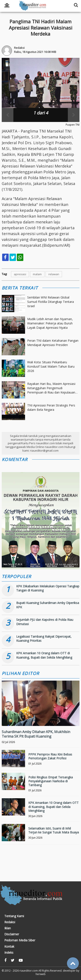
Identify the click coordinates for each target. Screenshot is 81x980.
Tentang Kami (14, 916)
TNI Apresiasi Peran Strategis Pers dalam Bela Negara (51, 407)
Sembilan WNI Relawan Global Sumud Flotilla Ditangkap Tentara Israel (51, 302)
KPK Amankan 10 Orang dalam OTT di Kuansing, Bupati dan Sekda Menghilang (44, 655)
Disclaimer (12, 934)
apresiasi (20, 274)
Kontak (9, 947)
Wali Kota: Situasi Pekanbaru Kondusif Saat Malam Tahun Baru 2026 (51, 366)
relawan (54, 274)
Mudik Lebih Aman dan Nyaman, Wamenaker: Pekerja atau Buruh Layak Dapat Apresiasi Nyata (50, 323)
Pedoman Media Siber (20, 940)
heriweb (41, 974)
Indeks (9, 953)
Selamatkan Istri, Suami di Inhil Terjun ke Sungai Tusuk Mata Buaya (54, 830)
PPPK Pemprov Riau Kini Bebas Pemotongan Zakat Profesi (50, 756)
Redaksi (10, 922)
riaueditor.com (29, 971)
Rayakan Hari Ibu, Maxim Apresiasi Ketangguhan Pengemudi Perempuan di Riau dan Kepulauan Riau (51, 388)
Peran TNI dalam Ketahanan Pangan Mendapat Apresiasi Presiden (53, 343)
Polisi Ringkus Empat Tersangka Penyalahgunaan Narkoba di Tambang (51, 781)
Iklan (8, 928)
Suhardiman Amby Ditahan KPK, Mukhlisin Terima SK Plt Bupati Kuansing (36, 734)
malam (37, 274)
